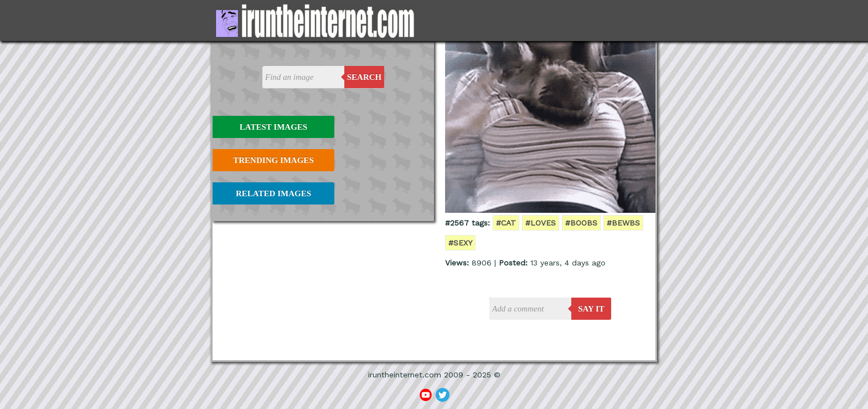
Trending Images (273, 160)
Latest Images (273, 127)
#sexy (460, 243)
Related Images (273, 193)
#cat (506, 223)
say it (591, 309)
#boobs (581, 223)
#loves (541, 223)
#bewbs (623, 223)
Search (365, 77)
